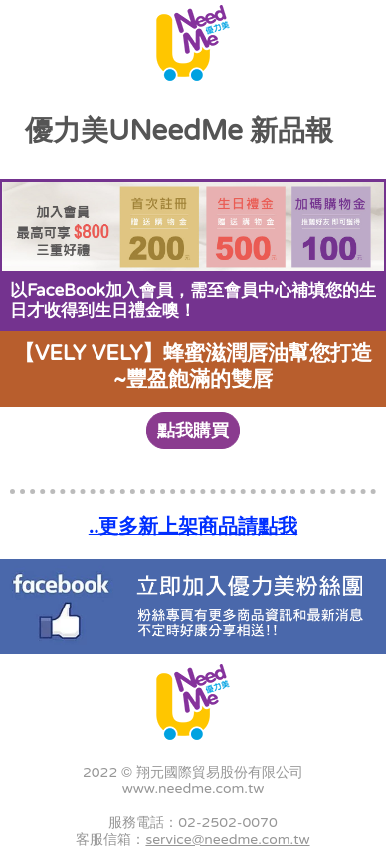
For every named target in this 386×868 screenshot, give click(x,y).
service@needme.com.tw (227, 840)
